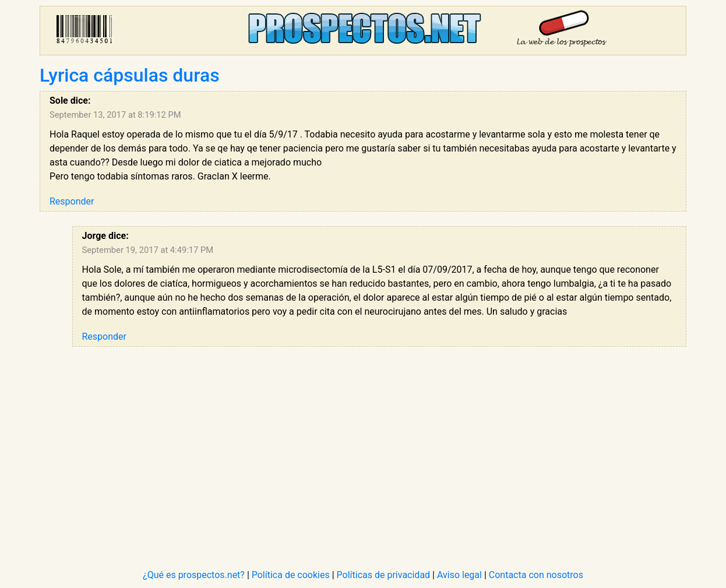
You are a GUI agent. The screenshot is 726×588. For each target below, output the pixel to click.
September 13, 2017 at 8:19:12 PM (115, 115)
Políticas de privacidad (384, 575)
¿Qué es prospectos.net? (194, 575)
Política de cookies (291, 575)
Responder (72, 201)
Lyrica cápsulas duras (130, 75)
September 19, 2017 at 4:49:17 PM (148, 250)
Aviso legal (459, 575)
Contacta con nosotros (536, 575)
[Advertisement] (380, 443)
